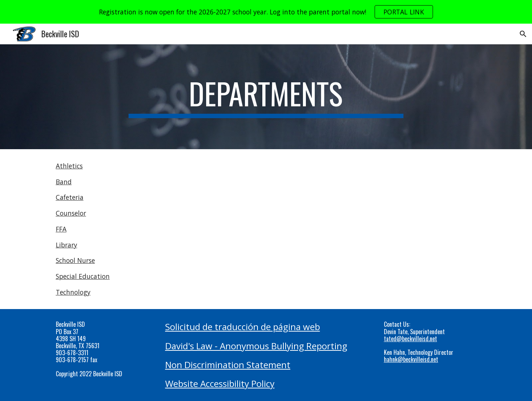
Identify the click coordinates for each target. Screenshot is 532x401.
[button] (523, 34)
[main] (266, 97)
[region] (266, 12)
